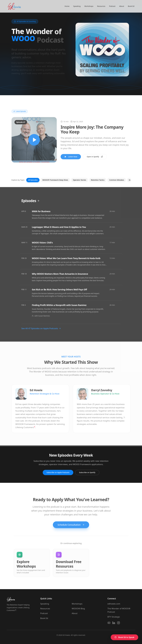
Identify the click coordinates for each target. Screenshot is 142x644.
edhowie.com (114, 604)
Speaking (77, 6)
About (122, 6)
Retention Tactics (98, 180)
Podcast (112, 6)
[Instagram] (118, 623)
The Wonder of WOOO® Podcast (119, 610)
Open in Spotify (95, 160)
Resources (101, 6)
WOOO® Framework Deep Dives (55, 180)
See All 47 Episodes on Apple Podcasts (41, 331)
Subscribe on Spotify (87, 472)
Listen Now (71, 160)
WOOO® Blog (78, 608)
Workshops (89, 6)
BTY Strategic (114, 617)
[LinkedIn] (114, 623)
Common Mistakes (117, 180)
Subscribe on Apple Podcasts (58, 472)
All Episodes (33, 180)
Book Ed (131, 6)
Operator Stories (80, 180)
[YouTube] (109, 623)
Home (67, 6)
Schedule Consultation (71, 528)
